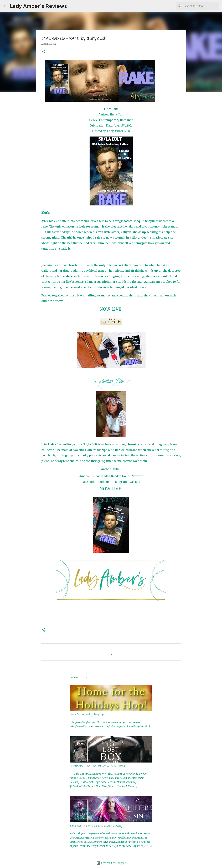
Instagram (120, 482)
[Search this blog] (201, 6)
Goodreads (101, 476)
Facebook (88, 482)
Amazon (85, 476)
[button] (43, 52)
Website (135, 482)
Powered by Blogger (111, 863)
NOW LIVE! (111, 309)
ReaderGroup (120, 476)
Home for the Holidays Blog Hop (87, 715)
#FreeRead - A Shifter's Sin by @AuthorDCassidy (96, 826)
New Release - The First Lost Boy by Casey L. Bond (97, 766)
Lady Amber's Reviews (38, 6)
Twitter (138, 476)
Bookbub (104, 482)
